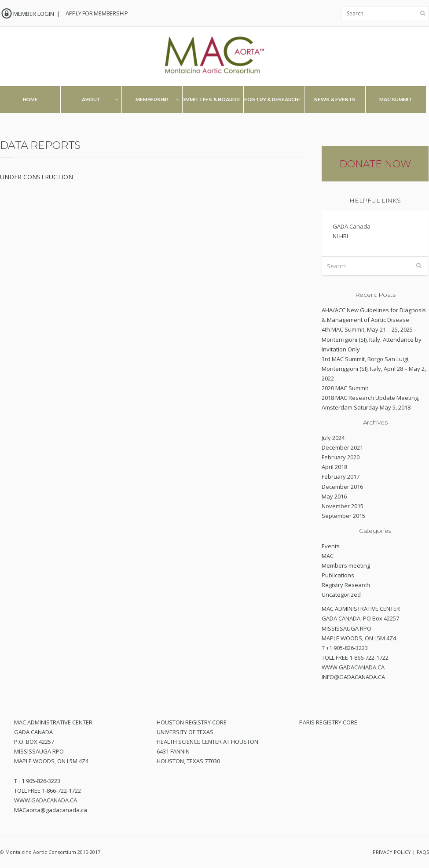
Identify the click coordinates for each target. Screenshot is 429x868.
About (90, 102)
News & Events (335, 100)
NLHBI (340, 236)
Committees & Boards (207, 102)
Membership (151, 102)
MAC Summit (396, 100)
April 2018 (334, 467)
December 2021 (342, 447)
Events (331, 546)
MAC (328, 556)
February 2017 (341, 476)
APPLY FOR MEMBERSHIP (97, 13)
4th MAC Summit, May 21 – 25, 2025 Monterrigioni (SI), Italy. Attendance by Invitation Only (372, 339)
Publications (338, 575)
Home (30, 100)
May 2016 (334, 496)
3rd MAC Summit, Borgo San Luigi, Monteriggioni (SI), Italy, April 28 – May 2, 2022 (374, 369)
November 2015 (343, 506)
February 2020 (341, 457)
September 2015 (343, 516)
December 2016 (342, 487)
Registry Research (346, 585)
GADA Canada (352, 226)
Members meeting (346, 565)
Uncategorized (341, 595)
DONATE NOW (375, 164)
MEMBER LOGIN (34, 14)
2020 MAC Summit (345, 388)
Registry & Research (268, 102)
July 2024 (333, 438)
